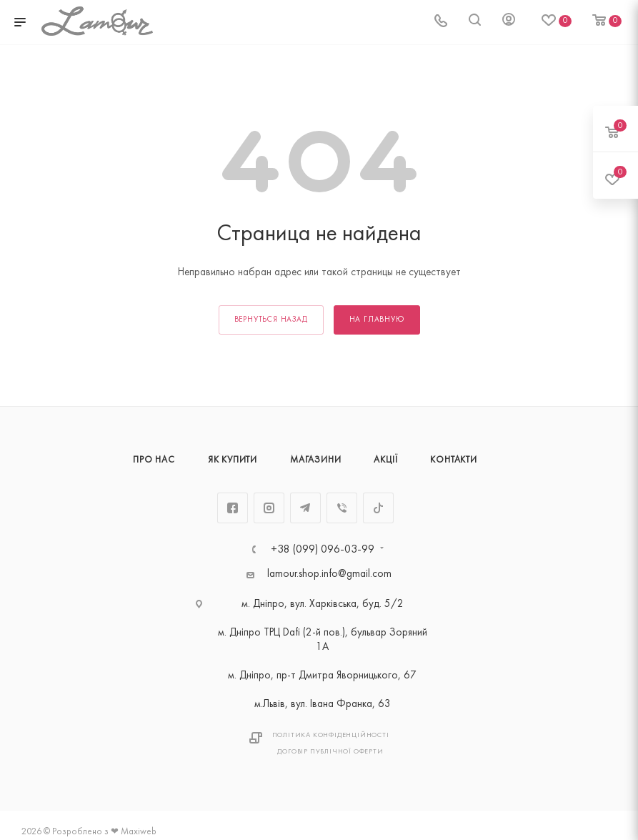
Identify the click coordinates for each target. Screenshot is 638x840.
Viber (342, 508)
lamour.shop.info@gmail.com (329, 574)
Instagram (269, 508)
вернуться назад (271, 320)
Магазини (315, 460)
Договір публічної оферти (330, 752)
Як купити (233, 460)
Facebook (233, 508)
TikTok (378, 508)
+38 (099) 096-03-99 (323, 550)
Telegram (305, 508)
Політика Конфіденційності (331, 735)
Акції (385, 460)
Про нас (154, 460)
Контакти (453, 460)
